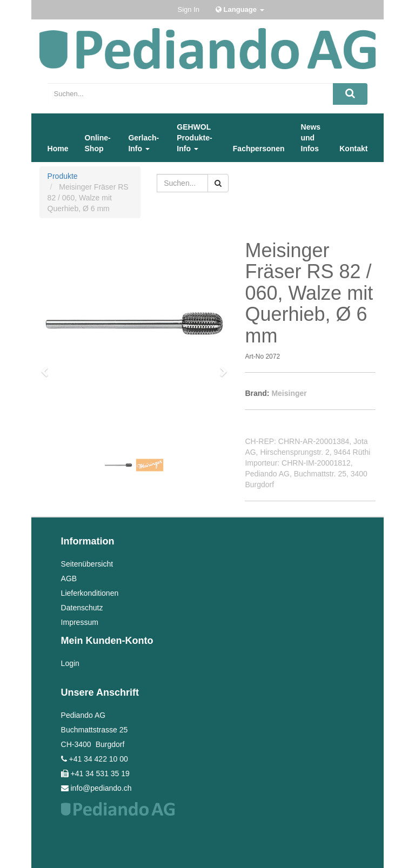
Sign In (189, 9)
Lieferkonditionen (90, 593)
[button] (48, 367)
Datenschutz (82, 608)
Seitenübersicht (87, 564)
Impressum (80, 622)
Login (70, 663)
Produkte (63, 176)
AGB (69, 578)
